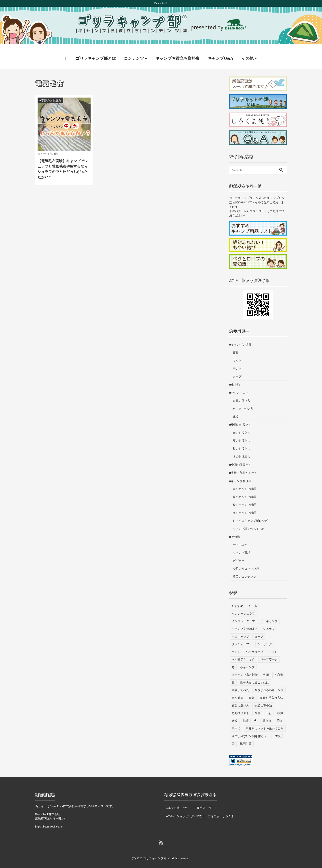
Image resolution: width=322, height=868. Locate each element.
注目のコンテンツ (244, 572)
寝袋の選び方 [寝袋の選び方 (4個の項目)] (240, 701)
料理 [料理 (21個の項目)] (257, 709)
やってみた (240, 541)
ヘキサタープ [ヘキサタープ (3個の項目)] (254, 648)
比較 (236, 412)
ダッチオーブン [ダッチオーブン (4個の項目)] (242, 640)
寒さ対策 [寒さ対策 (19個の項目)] (237, 693)
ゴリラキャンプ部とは (96, 54)
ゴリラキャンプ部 (155, 854)
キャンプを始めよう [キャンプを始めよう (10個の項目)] (245, 624)
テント (237, 364)
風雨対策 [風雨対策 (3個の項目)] (246, 739)
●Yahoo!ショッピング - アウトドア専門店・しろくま (200, 812)
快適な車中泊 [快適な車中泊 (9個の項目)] (263, 701)
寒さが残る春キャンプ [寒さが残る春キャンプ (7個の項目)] (269, 686)
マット (237, 356)
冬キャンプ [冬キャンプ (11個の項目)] (247, 663)
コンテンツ (134, 54)
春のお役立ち (241, 429)
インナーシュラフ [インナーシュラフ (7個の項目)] (243, 609)
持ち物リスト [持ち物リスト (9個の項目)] (240, 709)
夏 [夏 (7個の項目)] (233, 678)
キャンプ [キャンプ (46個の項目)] (272, 617)
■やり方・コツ (239, 388)
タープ (237, 372)
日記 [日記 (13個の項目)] (269, 709)
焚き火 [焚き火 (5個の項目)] (267, 716)
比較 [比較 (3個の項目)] (235, 716)
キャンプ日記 (241, 548)
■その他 (234, 533)
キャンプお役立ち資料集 (178, 54)
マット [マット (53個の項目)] (273, 648)
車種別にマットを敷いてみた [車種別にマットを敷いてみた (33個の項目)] (265, 724)
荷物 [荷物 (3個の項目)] (280, 716)
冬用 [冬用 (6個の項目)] (266, 671)
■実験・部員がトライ (243, 469)
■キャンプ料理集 (240, 477)
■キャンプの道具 (240, 340)
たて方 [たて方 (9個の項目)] (253, 601)
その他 (248, 54)
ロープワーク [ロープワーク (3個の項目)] (269, 655)
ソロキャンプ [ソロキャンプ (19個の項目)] (240, 632)
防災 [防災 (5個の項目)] (278, 732)
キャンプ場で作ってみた (249, 524)
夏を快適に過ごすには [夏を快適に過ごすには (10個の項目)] (254, 678)
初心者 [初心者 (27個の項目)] (279, 671)
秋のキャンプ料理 (244, 501)
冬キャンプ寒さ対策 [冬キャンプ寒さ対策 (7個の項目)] (245, 671)
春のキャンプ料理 (244, 485)
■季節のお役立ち (240, 420)
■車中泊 (234, 380)
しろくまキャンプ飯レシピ (250, 516)
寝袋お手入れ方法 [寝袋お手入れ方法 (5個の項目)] (271, 693)
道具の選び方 (241, 397)
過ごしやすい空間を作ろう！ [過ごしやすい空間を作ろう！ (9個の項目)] (251, 732)
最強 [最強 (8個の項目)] (280, 709)
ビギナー (239, 556)
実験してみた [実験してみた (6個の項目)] (240, 686)
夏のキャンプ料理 (244, 493)
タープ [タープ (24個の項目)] (259, 632)
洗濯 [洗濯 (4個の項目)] (246, 716)
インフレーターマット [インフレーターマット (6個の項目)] (246, 617)
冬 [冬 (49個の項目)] (233, 663)
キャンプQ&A (220, 54)
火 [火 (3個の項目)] (255, 716)
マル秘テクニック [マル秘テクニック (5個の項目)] (243, 655)
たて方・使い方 (243, 404)
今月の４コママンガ (246, 564)
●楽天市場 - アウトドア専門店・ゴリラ (192, 804)
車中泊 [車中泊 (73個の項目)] (236, 724)
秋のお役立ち (241, 444)
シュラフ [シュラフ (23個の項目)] (269, 624)
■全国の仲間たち (240, 461)
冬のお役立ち (241, 452)
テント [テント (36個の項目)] (236, 648)
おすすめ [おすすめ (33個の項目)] (237, 601)
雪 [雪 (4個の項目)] (233, 739)
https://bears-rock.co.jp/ (49, 822)
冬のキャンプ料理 (244, 509)
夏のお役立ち (241, 436)
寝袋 (236, 348)
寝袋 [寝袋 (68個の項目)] (252, 693)
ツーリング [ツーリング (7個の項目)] (265, 640)
